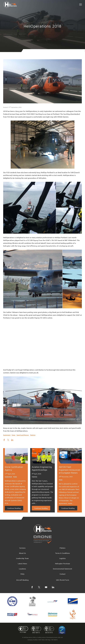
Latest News (22, 563)
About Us (22, 553)
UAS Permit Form (63, 580)
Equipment (7, 435)
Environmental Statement (63, 569)
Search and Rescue (23, 435)
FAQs (22, 574)
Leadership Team (22, 558)
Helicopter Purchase (63, 563)
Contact (63, 574)
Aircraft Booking (22, 580)
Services (22, 548)
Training (33, 435)
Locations (22, 569)
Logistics (63, 558)
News (13, 435)
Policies (63, 548)
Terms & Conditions (63, 553)
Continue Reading (14, 508)
